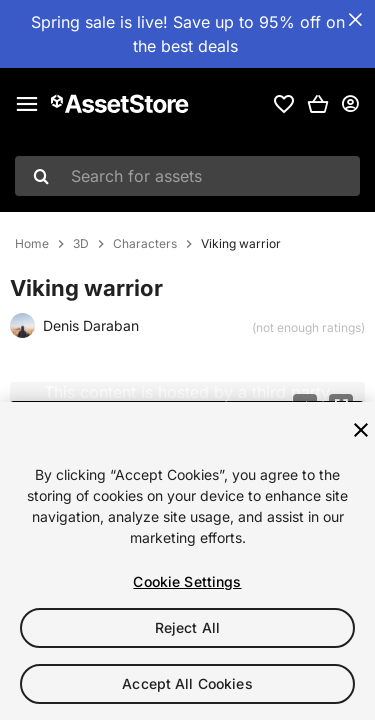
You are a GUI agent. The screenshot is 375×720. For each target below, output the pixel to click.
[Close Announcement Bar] (355, 20)
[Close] (361, 431)
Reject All (187, 628)
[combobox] (187, 176)
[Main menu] (27, 104)
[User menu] (350, 104)
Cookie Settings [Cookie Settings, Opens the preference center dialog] (187, 582)
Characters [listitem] (145, 244)
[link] (284, 104)
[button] (318, 104)
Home (32, 244)
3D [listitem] (81, 244)
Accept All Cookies (187, 684)
